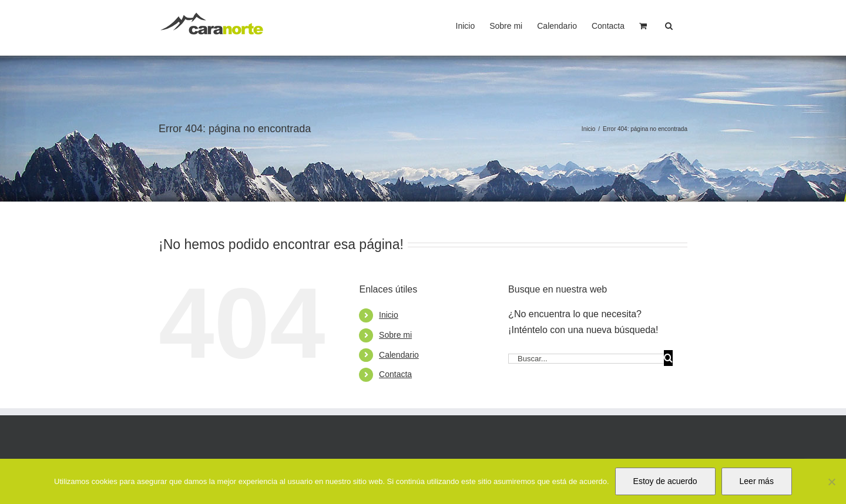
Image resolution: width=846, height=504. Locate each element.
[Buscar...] (586, 359)
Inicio (389, 315)
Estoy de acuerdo (665, 481)
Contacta (395, 374)
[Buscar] (668, 358)
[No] (831, 482)
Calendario (399, 355)
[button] (669, 25)
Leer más (757, 481)
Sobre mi (395, 335)
